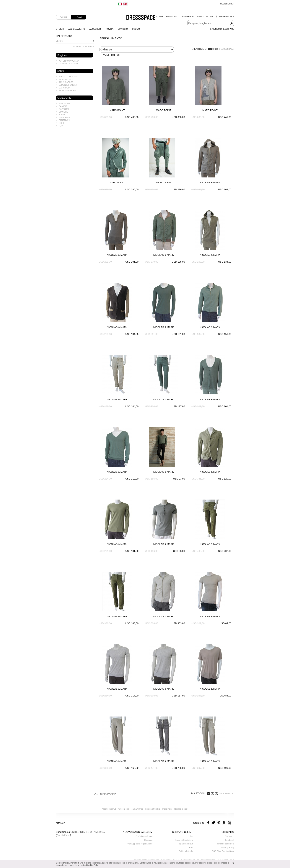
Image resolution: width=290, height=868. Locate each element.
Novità (110, 29)
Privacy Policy (228, 847)
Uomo (79, 17)
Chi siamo (230, 836)
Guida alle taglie (186, 851)
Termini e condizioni (225, 844)
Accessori (95, 29)
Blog (219, 851)
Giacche (63, 112)
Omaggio (123, 29)
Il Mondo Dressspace (222, 29)
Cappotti (64, 109)
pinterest (219, 823)
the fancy (224, 823)
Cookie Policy (63, 863)
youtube (229, 823)
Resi (191, 847)
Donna (63, 17)
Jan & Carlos (66, 82)
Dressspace (141, 18)
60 (118, 55)
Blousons (64, 103)
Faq (192, 836)
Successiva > (227, 49)
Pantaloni (64, 120)
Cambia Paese (63, 835)
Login (160, 17)
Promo (136, 29)
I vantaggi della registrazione (139, 844)
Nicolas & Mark (67, 90)
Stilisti (60, 29)
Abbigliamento (77, 29)
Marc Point (65, 88)
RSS (214, 851)
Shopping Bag (226, 17)
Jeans (62, 115)
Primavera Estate (69, 64)
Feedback (230, 840)
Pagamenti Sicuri (186, 844)
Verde (59, 41)
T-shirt (63, 123)
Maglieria (64, 117)
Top (61, 126)
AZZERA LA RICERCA (84, 46)
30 (113, 55)
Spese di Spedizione (184, 840)
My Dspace (188, 17)
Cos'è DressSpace (144, 836)
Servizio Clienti (206, 17)
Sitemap (60, 823)
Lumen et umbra (68, 85)
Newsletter (227, 4)
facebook (209, 823)
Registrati (172, 17)
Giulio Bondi (66, 79)
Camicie (63, 106)
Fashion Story (228, 851)
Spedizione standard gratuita (69, 4)
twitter (214, 823)
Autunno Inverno (69, 61)
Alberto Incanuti (69, 77)
